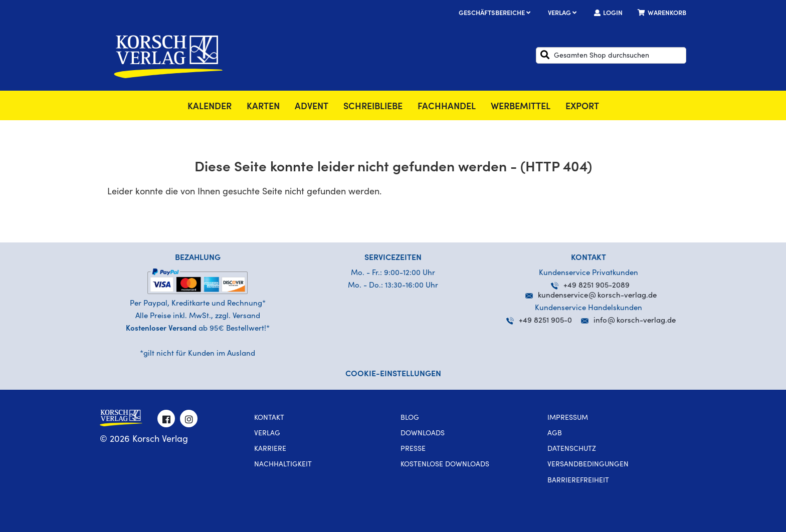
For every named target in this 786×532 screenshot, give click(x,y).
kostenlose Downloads (445, 465)
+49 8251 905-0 (539, 321)
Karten (263, 107)
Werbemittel (521, 107)
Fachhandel (447, 107)
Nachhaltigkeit (283, 465)
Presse (413, 449)
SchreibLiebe (373, 107)
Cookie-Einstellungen (393, 374)
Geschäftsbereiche (496, 14)
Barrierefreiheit (578, 481)
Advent (312, 107)
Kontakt (269, 418)
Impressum (568, 418)
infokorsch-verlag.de (635, 321)
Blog (410, 418)
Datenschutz (572, 449)
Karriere (270, 449)
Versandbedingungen (588, 465)
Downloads (423, 434)
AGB (555, 434)
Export (582, 107)
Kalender (210, 107)
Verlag (563, 14)
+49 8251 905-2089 (590, 286)
